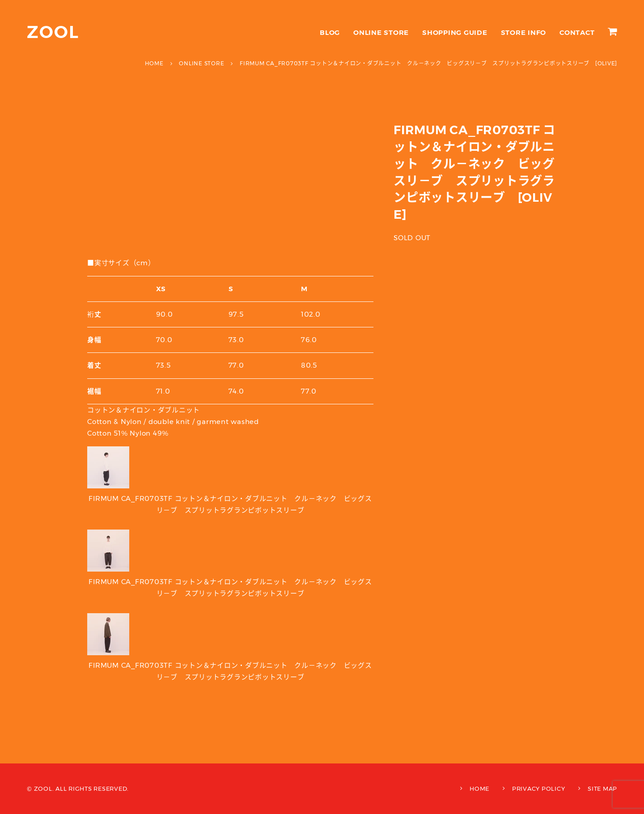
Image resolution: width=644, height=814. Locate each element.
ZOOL (53, 32)
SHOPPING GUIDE (455, 32)
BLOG (330, 32)
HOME (479, 789)
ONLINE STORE (381, 32)
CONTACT (577, 32)
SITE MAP (602, 789)
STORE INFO (524, 32)
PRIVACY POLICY (539, 789)
